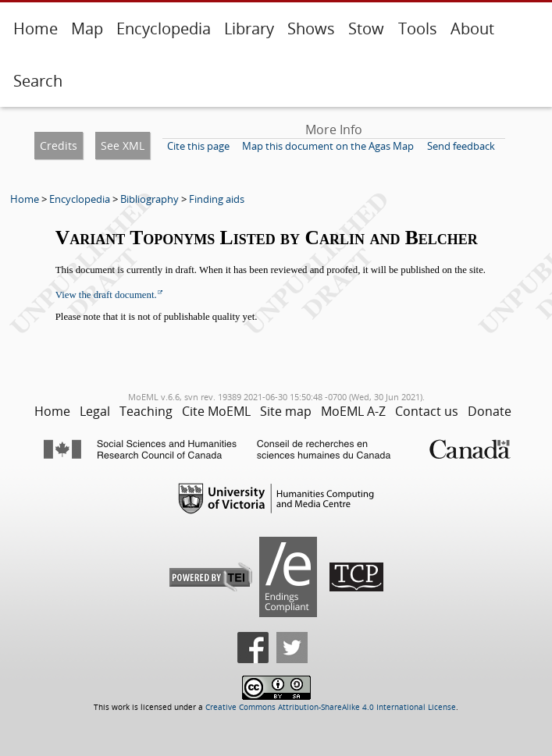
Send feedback (461, 146)
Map (87, 28)
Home (36, 28)
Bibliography (150, 199)
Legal (95, 411)
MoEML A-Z (353, 411)
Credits (59, 146)
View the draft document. (106, 295)
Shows (311, 28)
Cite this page (198, 146)
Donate (490, 411)
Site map (286, 411)
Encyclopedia (164, 28)
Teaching (146, 411)
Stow (366, 28)
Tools (418, 28)
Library (249, 28)
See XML (123, 146)
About (472, 28)
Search (38, 81)
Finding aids (217, 199)
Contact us (427, 411)
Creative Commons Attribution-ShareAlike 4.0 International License (331, 707)
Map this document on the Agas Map (328, 146)
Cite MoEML (216, 411)
